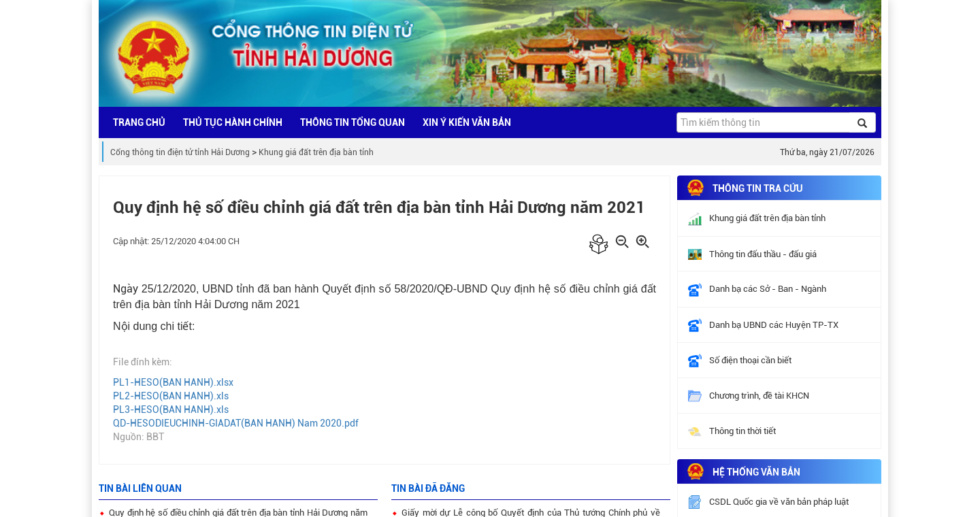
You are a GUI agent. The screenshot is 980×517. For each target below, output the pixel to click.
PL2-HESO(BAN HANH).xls (171, 396)
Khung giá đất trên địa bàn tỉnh (316, 152)
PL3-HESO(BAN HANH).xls (171, 410)
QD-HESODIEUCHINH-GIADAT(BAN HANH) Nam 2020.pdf (236, 423)
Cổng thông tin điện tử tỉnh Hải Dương (180, 152)
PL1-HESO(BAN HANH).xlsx (173, 382)
